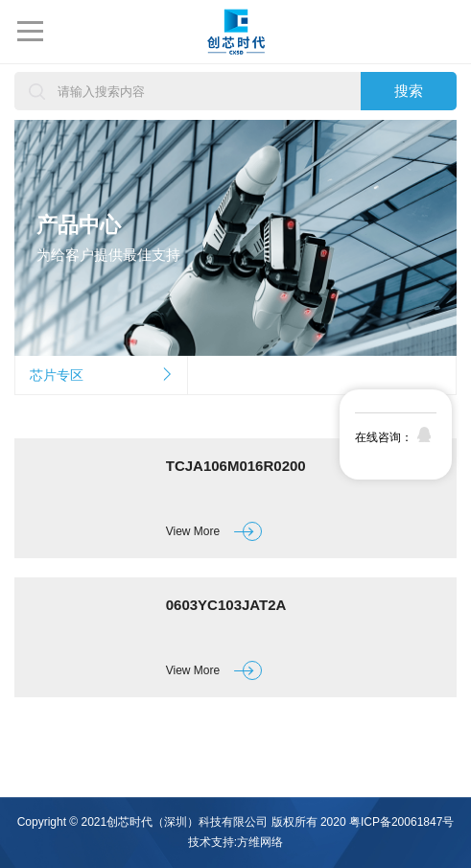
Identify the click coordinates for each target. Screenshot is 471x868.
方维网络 (260, 842)
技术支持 (211, 842)
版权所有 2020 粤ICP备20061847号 (363, 822)
